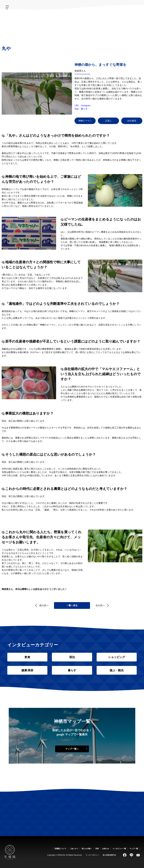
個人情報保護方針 (109, 855)
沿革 (84, 16)
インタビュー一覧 (119, 849)
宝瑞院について (123, 18)
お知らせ (67, 19)
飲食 (27, 657)
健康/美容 (27, 670)
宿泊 (72, 657)
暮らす (72, 670)
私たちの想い (95, 22)
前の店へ (44, 605)
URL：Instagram (82, 105)
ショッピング (117, 657)
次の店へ (100, 605)
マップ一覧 (134, 849)
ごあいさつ (109, 20)
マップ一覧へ (72, 749)
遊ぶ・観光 (117, 670)
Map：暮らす (81, 109)
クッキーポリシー (92, 855)
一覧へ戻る (72, 605)
